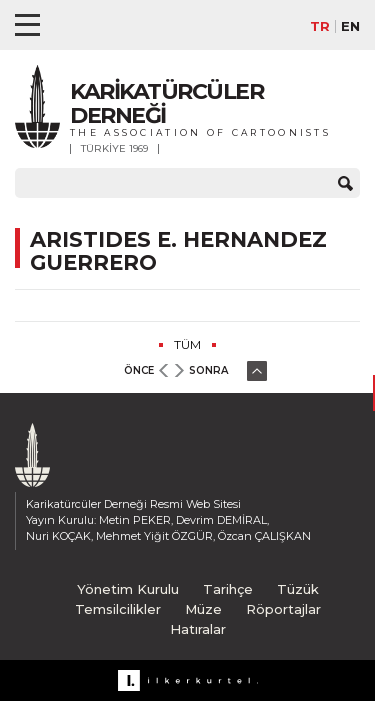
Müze (203, 609)
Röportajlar (283, 609)
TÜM (187, 344)
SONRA (208, 370)
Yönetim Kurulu (128, 589)
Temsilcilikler (118, 609)
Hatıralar (198, 629)
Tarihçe (228, 589)
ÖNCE (139, 370)
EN (350, 26)
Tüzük (298, 589)
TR (320, 26)
